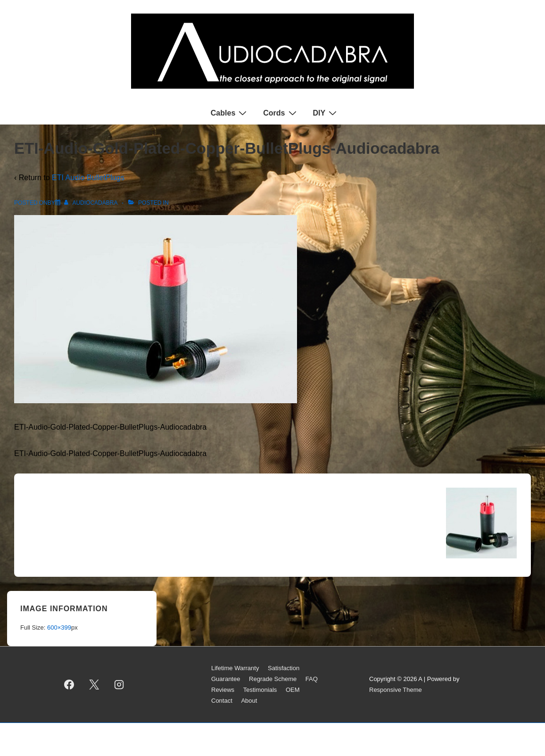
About (249, 701)
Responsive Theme (396, 690)
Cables (230, 113)
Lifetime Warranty (235, 668)
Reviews (223, 690)
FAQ (312, 679)
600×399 (59, 627)
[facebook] (69, 685)
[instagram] (119, 685)
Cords (281, 113)
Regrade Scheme (273, 679)
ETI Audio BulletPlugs (88, 178)
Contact (222, 701)
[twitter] (94, 685)
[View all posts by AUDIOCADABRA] (91, 203)
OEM (293, 690)
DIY (326, 113)
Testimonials (260, 690)
